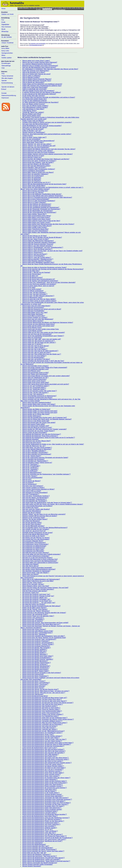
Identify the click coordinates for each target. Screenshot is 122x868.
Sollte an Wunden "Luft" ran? (32, 131)
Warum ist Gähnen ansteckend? (33, 291)
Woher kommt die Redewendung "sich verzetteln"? (39, 826)
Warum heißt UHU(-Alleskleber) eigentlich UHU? (38, 262)
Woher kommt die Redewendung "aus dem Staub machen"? (42, 741)
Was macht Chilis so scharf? (32, 491)
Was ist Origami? (28, 483)
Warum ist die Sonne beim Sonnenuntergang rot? (39, 279)
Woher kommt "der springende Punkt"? (35, 614)
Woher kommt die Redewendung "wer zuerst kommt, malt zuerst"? (44, 839)
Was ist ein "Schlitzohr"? (30, 468)
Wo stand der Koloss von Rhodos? (34, 604)
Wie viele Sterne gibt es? (31, 566)
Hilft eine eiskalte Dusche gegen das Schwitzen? (38, 91)
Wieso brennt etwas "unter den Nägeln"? (36, 573)
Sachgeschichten (7, 53)
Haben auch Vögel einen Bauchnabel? (35, 87)
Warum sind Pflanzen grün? (31, 371)
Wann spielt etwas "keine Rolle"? (33, 142)
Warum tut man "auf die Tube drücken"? (35, 392)
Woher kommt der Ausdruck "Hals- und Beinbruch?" (39, 639)
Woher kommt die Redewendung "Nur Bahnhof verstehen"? (42, 819)
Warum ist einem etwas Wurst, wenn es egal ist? (38, 286)
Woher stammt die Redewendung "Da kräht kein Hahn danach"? (44, 858)
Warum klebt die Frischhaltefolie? (33, 311)
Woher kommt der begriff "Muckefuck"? (35, 661)
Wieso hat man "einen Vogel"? (32, 583)
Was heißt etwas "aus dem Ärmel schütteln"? (37, 448)
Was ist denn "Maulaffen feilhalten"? (34, 451)
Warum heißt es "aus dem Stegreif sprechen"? (38, 246)
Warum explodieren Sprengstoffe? (34, 171)
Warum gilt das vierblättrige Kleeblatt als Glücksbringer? (41, 207)
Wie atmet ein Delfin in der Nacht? (34, 536)
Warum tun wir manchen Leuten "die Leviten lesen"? (40, 391)
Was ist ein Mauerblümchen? (32, 473)
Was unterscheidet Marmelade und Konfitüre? (37, 506)
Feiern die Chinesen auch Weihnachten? (36, 71)
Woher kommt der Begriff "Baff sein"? (35, 651)
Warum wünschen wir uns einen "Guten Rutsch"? (39, 431)
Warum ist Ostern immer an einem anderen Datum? (39, 301)
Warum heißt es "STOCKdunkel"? (33, 256)
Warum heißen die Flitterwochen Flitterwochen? (38, 241)
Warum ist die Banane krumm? (33, 277)
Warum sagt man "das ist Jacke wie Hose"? (37, 352)
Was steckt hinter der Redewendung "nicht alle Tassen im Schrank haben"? (47, 503)
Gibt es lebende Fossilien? (31, 77)
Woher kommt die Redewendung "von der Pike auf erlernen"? (43, 834)
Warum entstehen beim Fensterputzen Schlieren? (39, 169)
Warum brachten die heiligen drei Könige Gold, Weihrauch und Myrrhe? (46, 159)
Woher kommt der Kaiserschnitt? (33, 674)
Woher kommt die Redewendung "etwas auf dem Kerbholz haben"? (45, 781)
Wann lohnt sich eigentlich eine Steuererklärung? (38, 141)
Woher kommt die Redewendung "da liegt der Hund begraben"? (43, 746)
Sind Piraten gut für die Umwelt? (33, 129)
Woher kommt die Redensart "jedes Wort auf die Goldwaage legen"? (45, 718)
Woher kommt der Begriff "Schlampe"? (35, 664)
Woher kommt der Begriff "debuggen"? (35, 654)
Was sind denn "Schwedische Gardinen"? (36, 496)
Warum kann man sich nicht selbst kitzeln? (36, 306)
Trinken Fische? (28, 136)
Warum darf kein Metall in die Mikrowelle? (36, 164)
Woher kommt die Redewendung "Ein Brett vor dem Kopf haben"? (44, 768)
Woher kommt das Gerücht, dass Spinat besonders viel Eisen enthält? (45, 623)
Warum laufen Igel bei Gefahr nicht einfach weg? (38, 326)
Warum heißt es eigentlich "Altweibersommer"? (38, 259)
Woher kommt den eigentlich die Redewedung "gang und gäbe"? (44, 636)
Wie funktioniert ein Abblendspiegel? (34, 546)
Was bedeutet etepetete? (31, 439)
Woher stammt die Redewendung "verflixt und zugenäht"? (41, 859)
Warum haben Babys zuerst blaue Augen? (36, 217)
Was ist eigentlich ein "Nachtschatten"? (35, 461)
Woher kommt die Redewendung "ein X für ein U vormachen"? (43, 769)
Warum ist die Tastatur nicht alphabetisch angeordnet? (40, 281)
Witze (3, 55)
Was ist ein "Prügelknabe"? (31, 466)
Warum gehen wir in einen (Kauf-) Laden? (36, 61)
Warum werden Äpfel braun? (32, 416)
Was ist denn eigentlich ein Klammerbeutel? (37, 454)
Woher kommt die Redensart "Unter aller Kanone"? (39, 728)
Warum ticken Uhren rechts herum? (34, 381)
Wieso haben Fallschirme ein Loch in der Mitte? (38, 581)
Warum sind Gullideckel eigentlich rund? (36, 369)
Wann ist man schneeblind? (31, 139)
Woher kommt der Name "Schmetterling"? (36, 683)
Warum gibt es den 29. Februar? (33, 192)
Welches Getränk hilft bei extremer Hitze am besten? (40, 516)
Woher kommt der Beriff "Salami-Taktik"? (36, 671)
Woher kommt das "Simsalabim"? (33, 619)
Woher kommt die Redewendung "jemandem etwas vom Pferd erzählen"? (47, 803)
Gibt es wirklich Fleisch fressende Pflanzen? (37, 79)
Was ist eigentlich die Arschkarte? (33, 459)
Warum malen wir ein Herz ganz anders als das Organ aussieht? (44, 332)
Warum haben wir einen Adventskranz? (35, 231)
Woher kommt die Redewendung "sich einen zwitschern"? (41, 824)
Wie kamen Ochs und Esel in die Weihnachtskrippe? (40, 561)
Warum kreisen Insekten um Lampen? (35, 317)
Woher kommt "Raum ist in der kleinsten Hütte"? (38, 616)
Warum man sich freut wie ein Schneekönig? (37, 334)
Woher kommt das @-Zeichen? (33, 621)
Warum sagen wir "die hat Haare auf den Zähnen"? (39, 342)
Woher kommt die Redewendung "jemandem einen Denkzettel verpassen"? (47, 799)
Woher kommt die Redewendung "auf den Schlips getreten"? (42, 736)
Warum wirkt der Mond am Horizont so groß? (37, 428)
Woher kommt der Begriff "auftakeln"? (35, 649)
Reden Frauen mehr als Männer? (33, 121)
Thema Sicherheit (7, 76)
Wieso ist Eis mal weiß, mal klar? (33, 584)
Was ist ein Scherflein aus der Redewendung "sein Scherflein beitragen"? (46, 474)
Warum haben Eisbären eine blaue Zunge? (37, 219)
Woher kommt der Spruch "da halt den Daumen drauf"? (41, 689)
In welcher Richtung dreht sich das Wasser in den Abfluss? (42, 92)
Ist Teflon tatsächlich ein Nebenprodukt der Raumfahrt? (40, 102)
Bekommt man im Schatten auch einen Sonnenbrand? (40, 66)
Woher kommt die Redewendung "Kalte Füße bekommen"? (42, 808)
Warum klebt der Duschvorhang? (33, 307)
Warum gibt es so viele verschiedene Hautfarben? (39, 201)
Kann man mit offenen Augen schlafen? (35, 106)
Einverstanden (47, 9)
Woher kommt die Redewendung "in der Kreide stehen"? (41, 793)
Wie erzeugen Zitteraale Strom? (33, 541)
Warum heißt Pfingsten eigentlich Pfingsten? (37, 261)
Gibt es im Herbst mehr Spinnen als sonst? (36, 74)
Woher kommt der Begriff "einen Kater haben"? (38, 656)
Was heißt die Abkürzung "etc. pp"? (34, 446)
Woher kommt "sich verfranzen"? (33, 618)
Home (3, 9)
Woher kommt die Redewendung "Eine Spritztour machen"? (42, 771)
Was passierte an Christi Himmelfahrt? (35, 493)
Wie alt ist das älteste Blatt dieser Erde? (35, 534)
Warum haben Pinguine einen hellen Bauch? (37, 226)
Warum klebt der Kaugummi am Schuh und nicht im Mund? (42, 309)
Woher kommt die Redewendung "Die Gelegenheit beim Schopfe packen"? (47, 763)
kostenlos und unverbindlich (38, 43)
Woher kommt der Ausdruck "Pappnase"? (36, 641)
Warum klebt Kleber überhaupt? (33, 314)
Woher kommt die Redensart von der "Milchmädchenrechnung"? (44, 731)
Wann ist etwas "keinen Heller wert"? (34, 137)
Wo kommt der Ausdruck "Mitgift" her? (35, 598)
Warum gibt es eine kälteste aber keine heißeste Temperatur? (43, 196)
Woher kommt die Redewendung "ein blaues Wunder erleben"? (43, 766)
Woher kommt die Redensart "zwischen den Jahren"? (40, 729)
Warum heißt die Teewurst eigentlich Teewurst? (38, 244)
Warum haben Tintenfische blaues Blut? (35, 229)
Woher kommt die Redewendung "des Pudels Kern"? (40, 756)
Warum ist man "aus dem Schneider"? (35, 294)
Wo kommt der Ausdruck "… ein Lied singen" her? (39, 603)
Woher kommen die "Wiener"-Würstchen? (36, 611)
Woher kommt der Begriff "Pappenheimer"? (37, 663)
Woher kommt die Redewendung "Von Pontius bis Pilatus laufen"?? (44, 836)
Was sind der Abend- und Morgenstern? (35, 498)
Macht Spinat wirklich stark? (32, 116)
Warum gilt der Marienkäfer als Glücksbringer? (38, 211)
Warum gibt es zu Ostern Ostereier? (34, 202)
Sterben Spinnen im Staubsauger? (34, 132)
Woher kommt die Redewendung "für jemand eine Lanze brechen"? (45, 788)
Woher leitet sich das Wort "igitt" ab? (34, 853)
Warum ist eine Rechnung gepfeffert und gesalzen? (39, 284)
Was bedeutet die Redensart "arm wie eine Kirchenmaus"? (42, 434)
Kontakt (4, 93)
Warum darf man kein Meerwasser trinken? (37, 166)
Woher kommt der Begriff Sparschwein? (35, 669)
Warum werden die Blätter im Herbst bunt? (36, 409)
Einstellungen (6, 63)
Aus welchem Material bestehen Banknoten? (37, 64)
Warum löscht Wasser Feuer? (32, 327)
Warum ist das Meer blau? (31, 271)
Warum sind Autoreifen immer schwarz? (35, 366)
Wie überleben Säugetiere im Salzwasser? (36, 571)
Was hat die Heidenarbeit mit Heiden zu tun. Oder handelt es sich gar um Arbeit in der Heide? (53, 444)
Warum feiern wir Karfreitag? (32, 177)
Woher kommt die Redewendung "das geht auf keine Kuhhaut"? (43, 749)
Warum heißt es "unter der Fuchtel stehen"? (37, 257)
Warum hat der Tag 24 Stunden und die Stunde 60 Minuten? (42, 237)
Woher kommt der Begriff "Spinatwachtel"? (36, 666)
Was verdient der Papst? (30, 508)
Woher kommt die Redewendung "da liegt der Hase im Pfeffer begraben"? (47, 744)
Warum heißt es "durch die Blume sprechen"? (37, 249)
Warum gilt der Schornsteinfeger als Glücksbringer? (39, 212)
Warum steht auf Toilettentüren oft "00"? (35, 377)
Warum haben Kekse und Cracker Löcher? (36, 222)
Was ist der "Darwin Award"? (32, 456)
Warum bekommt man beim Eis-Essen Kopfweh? (39, 152)
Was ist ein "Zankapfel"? (30, 469)
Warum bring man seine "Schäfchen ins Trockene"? (39, 161)
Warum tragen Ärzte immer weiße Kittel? (36, 382)
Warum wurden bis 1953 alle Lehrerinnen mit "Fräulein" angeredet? (44, 429)
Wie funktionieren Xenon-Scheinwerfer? (35, 544)
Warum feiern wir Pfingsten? (32, 181)
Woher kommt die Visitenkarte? (33, 843)
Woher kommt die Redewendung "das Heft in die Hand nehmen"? (44, 751)
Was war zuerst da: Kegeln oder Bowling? (36, 509)
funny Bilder (5, 48)
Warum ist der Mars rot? (30, 276)
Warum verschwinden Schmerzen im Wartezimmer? (39, 396)
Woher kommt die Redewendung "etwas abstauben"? (40, 779)
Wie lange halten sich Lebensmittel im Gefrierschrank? (40, 563)
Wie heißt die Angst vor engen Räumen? (36, 553)
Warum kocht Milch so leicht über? (34, 316)
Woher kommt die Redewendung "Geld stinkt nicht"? (40, 789)
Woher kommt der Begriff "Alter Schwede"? (37, 648)
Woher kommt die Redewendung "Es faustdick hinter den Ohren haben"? (46, 778)
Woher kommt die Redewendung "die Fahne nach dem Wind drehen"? (45, 758)
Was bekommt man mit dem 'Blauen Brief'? (37, 441)
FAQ (3, 74)
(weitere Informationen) (60, 10)
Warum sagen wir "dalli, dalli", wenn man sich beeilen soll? (42, 339)
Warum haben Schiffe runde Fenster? (35, 227)
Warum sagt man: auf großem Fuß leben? (36, 359)
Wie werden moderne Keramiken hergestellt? (37, 568)
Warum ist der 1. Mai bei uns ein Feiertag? (36, 272)
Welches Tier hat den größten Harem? (35, 519)
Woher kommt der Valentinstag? (33, 694)
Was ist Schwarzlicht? (30, 484)
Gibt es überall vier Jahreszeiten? (33, 82)
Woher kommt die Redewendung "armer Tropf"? (38, 734)
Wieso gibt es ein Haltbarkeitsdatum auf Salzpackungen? (41, 579)
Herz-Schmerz (6, 27)
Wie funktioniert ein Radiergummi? (34, 548)
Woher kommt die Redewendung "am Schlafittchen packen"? (42, 733)
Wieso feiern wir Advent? (31, 574)
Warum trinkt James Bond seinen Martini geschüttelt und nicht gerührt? (46, 384)
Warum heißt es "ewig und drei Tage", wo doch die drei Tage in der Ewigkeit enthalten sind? (52, 251)
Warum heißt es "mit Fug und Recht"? (35, 254)
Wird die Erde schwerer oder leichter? (35, 591)
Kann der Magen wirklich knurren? (34, 104)
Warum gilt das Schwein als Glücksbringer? (37, 206)
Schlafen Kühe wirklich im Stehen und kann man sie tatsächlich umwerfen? (47, 122)
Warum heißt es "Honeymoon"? (33, 252)
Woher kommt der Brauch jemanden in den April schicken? (42, 673)
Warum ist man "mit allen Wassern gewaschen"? (38, 296)
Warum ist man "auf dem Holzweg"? (34, 292)
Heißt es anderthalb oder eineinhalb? (35, 89)
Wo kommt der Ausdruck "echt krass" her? (36, 594)
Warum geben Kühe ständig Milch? (34, 186)
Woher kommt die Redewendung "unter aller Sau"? (39, 833)
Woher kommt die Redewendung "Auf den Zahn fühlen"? (41, 738)
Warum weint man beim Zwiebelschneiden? (37, 403)
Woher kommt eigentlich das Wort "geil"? (36, 846)
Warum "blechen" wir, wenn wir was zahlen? (37, 144)
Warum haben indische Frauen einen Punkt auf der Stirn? (41, 221)
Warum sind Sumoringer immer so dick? (36, 372)
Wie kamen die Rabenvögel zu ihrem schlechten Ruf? (40, 559)
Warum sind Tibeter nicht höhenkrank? (35, 374)
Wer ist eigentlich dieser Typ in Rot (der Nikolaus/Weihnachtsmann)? (45, 528)
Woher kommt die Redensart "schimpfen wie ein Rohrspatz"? (42, 724)
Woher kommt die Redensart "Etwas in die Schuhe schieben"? (43, 714)
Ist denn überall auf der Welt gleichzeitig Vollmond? (39, 94)
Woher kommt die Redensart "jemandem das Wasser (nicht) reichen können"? (48, 719)
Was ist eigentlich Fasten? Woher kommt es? (37, 463)
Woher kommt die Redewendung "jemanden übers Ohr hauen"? (43, 806)
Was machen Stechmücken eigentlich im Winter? (38, 489)
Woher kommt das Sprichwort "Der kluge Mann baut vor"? (41, 624)
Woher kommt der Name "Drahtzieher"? (35, 676)
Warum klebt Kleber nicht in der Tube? (35, 312)
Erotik (3, 22)
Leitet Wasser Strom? (29, 111)
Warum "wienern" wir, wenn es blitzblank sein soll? (39, 146)
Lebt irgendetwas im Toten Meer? (33, 109)
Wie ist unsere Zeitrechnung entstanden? (36, 556)
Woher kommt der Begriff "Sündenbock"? (36, 668)
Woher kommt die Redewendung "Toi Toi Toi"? (38, 829)
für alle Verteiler (7, 37)
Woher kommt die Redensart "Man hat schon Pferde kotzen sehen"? (45, 723)
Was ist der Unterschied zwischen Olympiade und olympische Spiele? (45, 458)
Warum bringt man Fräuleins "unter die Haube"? (38, 162)
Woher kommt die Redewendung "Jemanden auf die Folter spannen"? (45, 804)
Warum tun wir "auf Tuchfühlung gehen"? (36, 386)
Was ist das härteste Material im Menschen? (37, 449)
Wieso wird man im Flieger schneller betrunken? (38, 589)
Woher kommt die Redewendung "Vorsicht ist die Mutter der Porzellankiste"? (48, 838)
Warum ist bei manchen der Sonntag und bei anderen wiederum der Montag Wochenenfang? (53, 269)
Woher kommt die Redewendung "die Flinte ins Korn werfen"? (43, 761)
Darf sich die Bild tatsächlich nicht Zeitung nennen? (39, 67)
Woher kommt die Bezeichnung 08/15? (35, 696)
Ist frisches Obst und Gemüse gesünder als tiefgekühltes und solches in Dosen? (49, 97)
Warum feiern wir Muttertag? (32, 179)
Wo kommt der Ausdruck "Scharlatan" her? (36, 599)
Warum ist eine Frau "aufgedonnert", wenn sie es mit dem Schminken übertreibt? (49, 282)
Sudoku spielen (7, 58)
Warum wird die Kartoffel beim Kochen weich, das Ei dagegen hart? (45, 418)
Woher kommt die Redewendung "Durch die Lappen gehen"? (42, 764)
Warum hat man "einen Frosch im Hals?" (36, 239)
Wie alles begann (7, 78)
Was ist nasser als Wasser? (31, 481)
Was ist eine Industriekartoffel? (32, 478)
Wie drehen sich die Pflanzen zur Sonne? (36, 538)
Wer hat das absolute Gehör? (32, 523)
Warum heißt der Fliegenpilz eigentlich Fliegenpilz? (39, 242)
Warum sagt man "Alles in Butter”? (34, 347)
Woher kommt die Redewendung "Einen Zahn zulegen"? (41, 776)
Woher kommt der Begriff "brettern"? (34, 653)
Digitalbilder (5, 25)
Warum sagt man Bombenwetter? (33, 357)
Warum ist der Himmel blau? (32, 274)
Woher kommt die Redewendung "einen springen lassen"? (42, 774)
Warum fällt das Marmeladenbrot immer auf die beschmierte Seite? (44, 184)
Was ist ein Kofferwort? (30, 471)
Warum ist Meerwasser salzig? (32, 297)
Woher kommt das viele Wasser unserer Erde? (38, 631)
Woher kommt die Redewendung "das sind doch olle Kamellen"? (44, 753)
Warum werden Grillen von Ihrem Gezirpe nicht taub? (40, 413)
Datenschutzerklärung (9, 95)
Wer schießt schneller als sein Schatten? (36, 529)
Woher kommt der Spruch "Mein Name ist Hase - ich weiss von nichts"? (46, 691)
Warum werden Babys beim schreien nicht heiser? (39, 404)
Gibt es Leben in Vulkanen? (31, 76)
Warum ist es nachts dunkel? (32, 289)
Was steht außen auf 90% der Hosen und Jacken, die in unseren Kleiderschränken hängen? (53, 504)
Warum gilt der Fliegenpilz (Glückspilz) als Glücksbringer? (41, 209)
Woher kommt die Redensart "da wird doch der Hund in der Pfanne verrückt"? (48, 703)
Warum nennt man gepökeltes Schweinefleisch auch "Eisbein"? (43, 336)
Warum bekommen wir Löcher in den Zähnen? (38, 151)
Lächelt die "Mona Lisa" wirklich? (33, 112)
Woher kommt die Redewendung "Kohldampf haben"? (40, 811)
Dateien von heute (8, 14)
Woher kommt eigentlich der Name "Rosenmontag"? (40, 849)
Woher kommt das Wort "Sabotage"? (34, 634)
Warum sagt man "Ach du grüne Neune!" (36, 346)
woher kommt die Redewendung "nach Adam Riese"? (40, 816)
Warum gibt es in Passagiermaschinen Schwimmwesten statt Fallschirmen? (47, 197)
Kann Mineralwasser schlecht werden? (35, 107)
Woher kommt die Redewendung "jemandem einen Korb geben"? (44, 801)
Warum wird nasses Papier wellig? (34, 424)
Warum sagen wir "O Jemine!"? (33, 344)
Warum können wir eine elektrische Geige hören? (39, 324)
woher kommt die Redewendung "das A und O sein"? (40, 748)
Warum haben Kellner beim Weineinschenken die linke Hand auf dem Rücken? (48, 224)
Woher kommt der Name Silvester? (34, 686)
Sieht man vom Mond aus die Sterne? (35, 127)
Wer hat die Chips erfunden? (32, 524)
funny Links (5, 51)
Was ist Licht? (27, 479)
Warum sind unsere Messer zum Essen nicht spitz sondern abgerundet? (46, 376)
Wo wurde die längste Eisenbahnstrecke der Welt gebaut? (41, 606)
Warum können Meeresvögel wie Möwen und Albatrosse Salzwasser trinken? (48, 322)
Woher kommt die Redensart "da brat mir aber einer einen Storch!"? (45, 701)
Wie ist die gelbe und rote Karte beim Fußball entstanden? (42, 554)
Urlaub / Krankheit (7, 43)
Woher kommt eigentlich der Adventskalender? (38, 848)
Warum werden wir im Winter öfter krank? (36, 414)
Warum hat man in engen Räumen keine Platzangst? (40, 62)
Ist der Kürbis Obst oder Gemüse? (34, 96)
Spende (4, 81)
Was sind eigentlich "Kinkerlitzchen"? (35, 499)
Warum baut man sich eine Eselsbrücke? (36, 147)
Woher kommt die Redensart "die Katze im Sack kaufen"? (41, 708)
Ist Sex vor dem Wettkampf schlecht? (35, 101)
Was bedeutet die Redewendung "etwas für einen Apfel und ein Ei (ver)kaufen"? (49, 438)
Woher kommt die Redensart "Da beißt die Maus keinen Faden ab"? (45, 698)
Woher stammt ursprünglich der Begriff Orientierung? (40, 863)
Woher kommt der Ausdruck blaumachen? (36, 646)
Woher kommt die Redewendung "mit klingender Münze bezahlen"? (45, 814)
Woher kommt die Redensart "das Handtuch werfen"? (40, 706)
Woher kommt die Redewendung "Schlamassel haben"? (41, 823)
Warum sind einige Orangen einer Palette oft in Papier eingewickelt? (45, 367)
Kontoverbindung (7, 83)
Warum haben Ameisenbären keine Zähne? (37, 216)
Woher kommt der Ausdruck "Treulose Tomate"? (38, 644)
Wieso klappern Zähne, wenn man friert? (36, 586)
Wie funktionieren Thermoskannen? (34, 543)
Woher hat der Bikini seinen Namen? (34, 608)
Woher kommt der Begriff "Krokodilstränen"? (37, 658)
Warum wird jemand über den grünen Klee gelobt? (39, 423)
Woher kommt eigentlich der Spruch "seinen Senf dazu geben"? (43, 851)
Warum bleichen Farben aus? (32, 157)
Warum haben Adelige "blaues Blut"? (34, 214)
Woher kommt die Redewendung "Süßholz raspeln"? (40, 828)
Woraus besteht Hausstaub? (32, 866)
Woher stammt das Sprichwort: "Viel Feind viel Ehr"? (40, 856)
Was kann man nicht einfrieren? (33, 486)
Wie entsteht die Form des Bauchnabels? (36, 539)
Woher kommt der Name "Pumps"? (34, 681)
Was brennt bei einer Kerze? (32, 443)
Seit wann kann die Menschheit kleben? (35, 124)
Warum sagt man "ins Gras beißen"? (34, 356)
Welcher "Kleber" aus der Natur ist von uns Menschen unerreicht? (44, 514)
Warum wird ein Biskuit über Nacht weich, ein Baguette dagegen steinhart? (47, 419)
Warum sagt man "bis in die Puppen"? (35, 349)
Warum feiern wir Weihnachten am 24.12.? (36, 182)
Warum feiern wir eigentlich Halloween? (35, 174)
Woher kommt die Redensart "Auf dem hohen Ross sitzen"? (42, 699)
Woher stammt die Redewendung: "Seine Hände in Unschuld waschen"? (46, 861)
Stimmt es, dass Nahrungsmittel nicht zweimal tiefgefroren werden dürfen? (47, 134)
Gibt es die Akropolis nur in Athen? (34, 72)
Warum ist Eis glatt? (29, 287)
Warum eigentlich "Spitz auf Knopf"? (34, 167)
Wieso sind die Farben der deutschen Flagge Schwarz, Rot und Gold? (45, 588)
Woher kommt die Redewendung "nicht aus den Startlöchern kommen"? (46, 818)
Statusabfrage (6, 66)
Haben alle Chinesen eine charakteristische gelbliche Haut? (42, 86)
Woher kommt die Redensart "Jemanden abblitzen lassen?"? (42, 721)
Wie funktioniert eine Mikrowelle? (33, 551)
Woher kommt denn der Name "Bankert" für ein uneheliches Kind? (44, 638)
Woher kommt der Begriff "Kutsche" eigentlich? (38, 659)
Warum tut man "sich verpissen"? (33, 394)
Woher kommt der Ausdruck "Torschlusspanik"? (38, 643)
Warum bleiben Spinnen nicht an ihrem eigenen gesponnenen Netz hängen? (48, 154)
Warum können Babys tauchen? (33, 321)
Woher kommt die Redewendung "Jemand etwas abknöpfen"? (43, 796)
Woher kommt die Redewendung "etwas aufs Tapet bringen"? (43, 784)
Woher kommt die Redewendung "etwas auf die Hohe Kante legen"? (45, 783)
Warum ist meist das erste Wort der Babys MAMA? (39, 299)
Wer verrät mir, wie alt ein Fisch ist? (34, 531)
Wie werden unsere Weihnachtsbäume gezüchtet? (39, 569)
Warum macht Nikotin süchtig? (32, 331)
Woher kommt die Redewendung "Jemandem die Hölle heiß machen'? (45, 798)
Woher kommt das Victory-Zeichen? (34, 629)
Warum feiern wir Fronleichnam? (33, 176)
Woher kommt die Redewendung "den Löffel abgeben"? (41, 754)
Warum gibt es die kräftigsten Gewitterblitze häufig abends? (42, 194)
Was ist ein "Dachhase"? (30, 464)
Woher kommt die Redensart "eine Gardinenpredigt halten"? (42, 711)
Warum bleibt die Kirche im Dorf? (33, 156)
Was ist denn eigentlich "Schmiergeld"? (35, 453)
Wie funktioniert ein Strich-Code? (33, 549)
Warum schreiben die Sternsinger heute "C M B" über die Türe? (43, 361)
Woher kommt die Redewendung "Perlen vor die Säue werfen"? (43, 821)
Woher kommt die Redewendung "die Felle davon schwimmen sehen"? (46, 759)
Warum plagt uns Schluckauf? (32, 337)
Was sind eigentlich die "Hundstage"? (35, 501)
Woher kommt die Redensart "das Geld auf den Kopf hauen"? (43, 704)
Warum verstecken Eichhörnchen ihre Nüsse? (37, 397)
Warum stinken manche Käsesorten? (35, 379)
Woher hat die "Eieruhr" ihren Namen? (35, 609)
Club (3, 68)
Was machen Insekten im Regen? (33, 488)
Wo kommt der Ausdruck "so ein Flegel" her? (37, 601)
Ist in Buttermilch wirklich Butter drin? (35, 99)
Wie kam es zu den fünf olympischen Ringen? (37, 558)
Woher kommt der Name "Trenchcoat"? (35, 684)
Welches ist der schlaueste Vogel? (34, 518)
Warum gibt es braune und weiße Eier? (35, 191)
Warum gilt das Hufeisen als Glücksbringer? (37, 204)
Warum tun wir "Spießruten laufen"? (34, 389)
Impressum (5, 98)
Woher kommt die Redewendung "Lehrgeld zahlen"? (40, 813)
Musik (3, 29)
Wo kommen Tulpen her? (31, 593)
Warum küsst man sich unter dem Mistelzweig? (38, 319)
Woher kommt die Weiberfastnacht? (34, 844)
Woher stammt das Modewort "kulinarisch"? (37, 854)
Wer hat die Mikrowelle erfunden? (33, 526)
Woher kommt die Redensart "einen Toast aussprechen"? (41, 713)
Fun (3, 20)
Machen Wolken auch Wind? (32, 114)
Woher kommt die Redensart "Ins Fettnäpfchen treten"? (41, 716)
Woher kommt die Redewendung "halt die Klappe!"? (39, 791)
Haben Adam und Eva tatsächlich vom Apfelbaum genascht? (42, 84)
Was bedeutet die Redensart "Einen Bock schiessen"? (40, 436)
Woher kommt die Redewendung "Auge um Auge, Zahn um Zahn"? (44, 739)
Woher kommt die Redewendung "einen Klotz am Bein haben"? (43, 773)
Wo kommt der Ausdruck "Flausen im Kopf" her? (38, 596)
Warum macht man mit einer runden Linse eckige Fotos (41, 329)
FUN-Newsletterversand (35, 45)
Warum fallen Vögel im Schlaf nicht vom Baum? (38, 172)
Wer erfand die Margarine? (31, 521)
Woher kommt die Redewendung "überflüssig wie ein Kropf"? (42, 841)
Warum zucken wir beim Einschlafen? (35, 433)
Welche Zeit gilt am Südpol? (32, 513)
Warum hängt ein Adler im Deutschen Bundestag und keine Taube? (44, 267)
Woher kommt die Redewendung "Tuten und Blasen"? (40, 831)
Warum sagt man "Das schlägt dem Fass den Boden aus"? (42, 354)
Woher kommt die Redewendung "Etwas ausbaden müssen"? (43, 786)
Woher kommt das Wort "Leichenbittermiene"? (38, 633)
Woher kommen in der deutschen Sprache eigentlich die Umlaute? (44, 613)
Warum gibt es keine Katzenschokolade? (36, 199)
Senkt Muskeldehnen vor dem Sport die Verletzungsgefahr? (42, 126)
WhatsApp (5, 31)
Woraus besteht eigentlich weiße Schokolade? (38, 864)
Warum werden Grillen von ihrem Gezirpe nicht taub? (40, 411)
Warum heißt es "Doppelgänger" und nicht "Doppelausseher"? (43, 247)
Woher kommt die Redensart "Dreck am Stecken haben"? (41, 709)
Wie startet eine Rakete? (30, 564)
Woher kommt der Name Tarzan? (33, 688)
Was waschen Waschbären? (32, 511)
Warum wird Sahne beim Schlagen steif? (36, 426)
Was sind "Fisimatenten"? (31, 494)
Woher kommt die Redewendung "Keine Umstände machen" (42, 809)
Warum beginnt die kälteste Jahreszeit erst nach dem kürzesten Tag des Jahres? (49, 149)
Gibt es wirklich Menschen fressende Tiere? (37, 81)
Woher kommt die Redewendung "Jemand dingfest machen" (42, 794)
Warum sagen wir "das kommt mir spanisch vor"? (39, 341)
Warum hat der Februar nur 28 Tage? (35, 236)
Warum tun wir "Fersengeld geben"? (34, 387)
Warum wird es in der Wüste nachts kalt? (36, 421)
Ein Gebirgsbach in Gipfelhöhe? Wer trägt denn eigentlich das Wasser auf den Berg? (50, 69)
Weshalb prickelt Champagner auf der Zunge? (38, 533)
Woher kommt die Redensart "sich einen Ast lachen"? (40, 726)
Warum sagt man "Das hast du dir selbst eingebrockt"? (40, 351)
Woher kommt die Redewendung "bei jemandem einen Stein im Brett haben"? (48, 743)
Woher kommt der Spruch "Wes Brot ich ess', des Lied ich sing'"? (44, 693)
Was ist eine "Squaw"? (30, 476)
